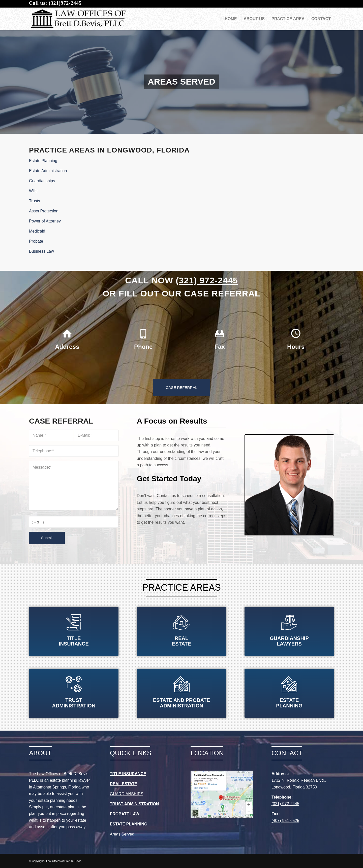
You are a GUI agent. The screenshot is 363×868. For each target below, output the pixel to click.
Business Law (41, 251)
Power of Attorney (45, 221)
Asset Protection (44, 211)
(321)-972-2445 (285, 804)
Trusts (35, 201)
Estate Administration (48, 171)
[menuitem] (231, 19)
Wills (33, 191)
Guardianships (42, 181)
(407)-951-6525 (285, 821)
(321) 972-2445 (207, 280)
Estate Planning (43, 161)
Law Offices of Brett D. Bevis (64, 861)
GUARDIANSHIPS (127, 794)
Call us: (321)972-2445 (55, 3)
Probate (36, 241)
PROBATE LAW (125, 814)
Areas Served (122, 834)
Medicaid (37, 231)
